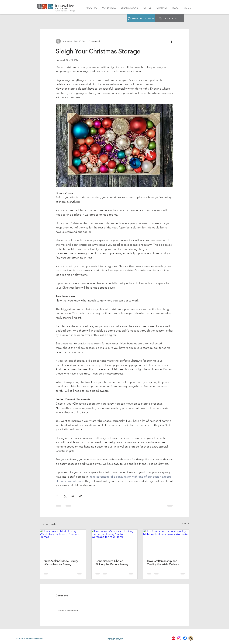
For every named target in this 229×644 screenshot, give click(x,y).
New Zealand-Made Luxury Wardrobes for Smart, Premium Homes (61, 563)
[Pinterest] (173, 638)
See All (186, 524)
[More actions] (171, 41)
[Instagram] (179, 638)
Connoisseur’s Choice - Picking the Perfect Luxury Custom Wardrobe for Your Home (113, 563)
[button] (129, 19)
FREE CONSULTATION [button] (143, 19)
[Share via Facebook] (57, 496)
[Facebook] (185, 638)
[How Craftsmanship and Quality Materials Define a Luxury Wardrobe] (166, 542)
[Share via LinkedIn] (73, 496)
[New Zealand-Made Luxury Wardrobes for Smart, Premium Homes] (63, 542)
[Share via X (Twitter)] (65, 496)
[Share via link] (81, 496)
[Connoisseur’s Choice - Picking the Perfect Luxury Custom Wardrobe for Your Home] (115, 542)
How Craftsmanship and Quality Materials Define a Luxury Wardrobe (163, 563)
